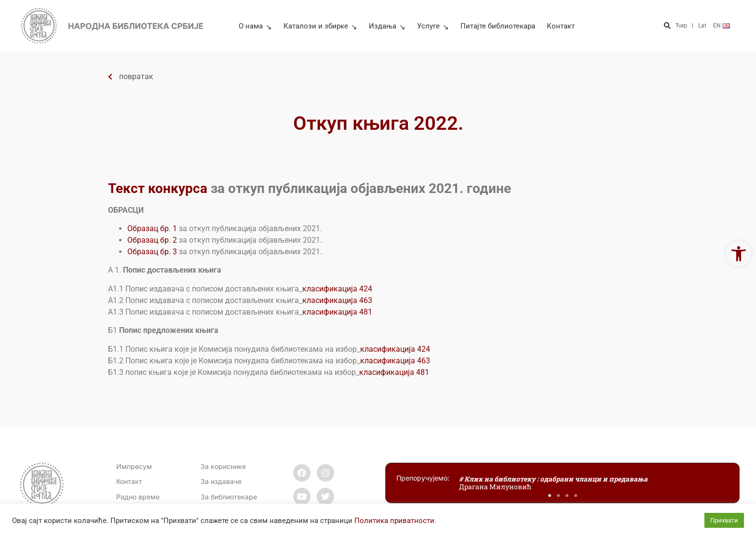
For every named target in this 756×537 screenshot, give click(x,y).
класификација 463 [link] (337, 300)
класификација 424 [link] (337, 289)
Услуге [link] (433, 26)
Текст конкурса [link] (158, 188)
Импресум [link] (134, 466)
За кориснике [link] (223, 466)
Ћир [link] (681, 26)
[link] (739, 254)
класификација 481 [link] (337, 312)
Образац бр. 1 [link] (152, 228)
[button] (667, 26)
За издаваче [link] (221, 481)
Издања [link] (387, 26)
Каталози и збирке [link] (320, 26)
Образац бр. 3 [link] (152, 252)
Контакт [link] (561, 26)
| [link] (693, 26)
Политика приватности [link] (394, 521)
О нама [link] (255, 26)
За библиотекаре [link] (229, 497)
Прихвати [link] (724, 520)
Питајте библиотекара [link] (498, 26)
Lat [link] (702, 26)
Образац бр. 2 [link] (152, 240)
